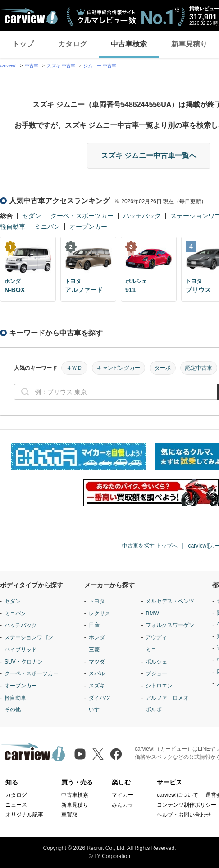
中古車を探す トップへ (150, 546)
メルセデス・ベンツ (170, 601)
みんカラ (123, 805)
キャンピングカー (119, 368)
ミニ (151, 650)
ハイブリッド (21, 650)
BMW (152, 613)
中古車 (32, 66)
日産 (94, 625)
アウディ (156, 637)
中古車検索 (129, 44)
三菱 (94, 650)
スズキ (97, 686)
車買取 (69, 815)
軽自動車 (13, 227)
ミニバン (47, 227)
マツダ (97, 662)
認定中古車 (199, 368)
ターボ (163, 368)
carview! (8, 66)
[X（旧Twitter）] (98, 754)
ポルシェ (156, 662)
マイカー (123, 795)
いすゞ (97, 710)
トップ (23, 44)
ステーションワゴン (29, 637)
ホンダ (97, 637)
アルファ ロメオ (167, 698)
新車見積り (75, 805)
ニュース (16, 805)
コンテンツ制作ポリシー (187, 805)
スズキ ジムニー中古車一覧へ (149, 155)
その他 (13, 710)
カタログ (73, 44)
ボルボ (154, 710)
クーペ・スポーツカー (82, 216)
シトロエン (159, 686)
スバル (97, 673)
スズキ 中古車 (61, 66)
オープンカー (88, 227)
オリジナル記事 (24, 815)
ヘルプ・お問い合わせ (184, 815)
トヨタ (97, 601)
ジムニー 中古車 (100, 66)
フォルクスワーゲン (170, 625)
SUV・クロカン (24, 662)
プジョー (156, 673)
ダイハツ (100, 698)
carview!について (178, 795)
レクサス (100, 613)
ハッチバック (142, 216)
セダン (32, 216)
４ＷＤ (74, 368)
